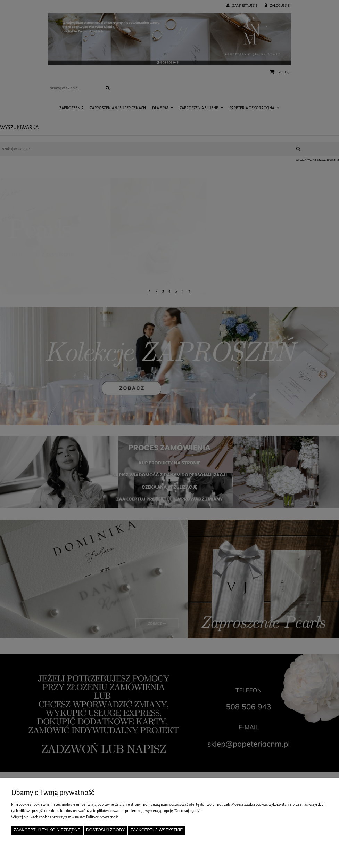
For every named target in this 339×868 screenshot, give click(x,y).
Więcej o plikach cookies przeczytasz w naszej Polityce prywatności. (66, 817)
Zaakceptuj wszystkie (157, 830)
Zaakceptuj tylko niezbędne (47, 830)
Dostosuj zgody (105, 830)
